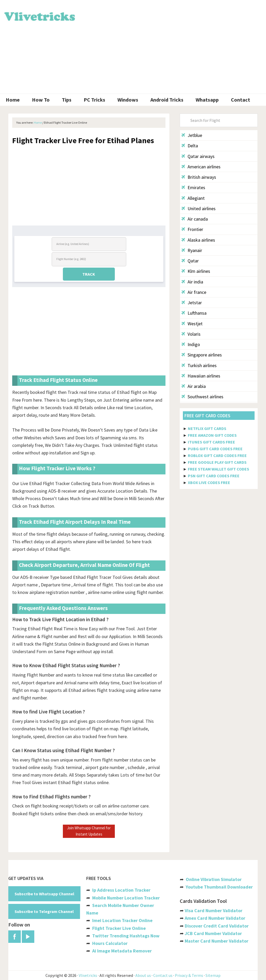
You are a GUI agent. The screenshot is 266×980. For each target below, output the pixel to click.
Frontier (192, 229)
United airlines (198, 208)
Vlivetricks (39, 16)
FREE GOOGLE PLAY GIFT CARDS (217, 462)
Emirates (193, 187)
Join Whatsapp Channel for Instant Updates (89, 831)
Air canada (195, 219)
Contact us (163, 975)
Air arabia (194, 386)
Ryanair (192, 250)
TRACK (89, 274)
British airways (199, 177)
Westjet (192, 324)
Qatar (190, 261)
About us (143, 975)
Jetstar (192, 303)
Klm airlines (196, 271)
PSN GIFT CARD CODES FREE (214, 476)
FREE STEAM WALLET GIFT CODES (218, 469)
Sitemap (213, 975)
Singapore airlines (202, 355)
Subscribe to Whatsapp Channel (44, 894)
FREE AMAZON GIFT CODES (212, 435)
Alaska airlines (198, 240)
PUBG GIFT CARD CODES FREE (215, 449)
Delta (190, 146)
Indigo (191, 344)
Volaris (191, 334)
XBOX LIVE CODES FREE (209, 482)
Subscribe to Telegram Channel (44, 911)
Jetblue (192, 135)
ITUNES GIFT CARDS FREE (211, 442)
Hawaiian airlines (201, 376)
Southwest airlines (202, 397)
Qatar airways (198, 156)
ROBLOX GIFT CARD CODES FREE (217, 455)
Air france (194, 292)
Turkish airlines (199, 365)
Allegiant (193, 198)
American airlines (201, 167)
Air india (192, 282)
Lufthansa (194, 313)
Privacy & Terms (189, 975)
